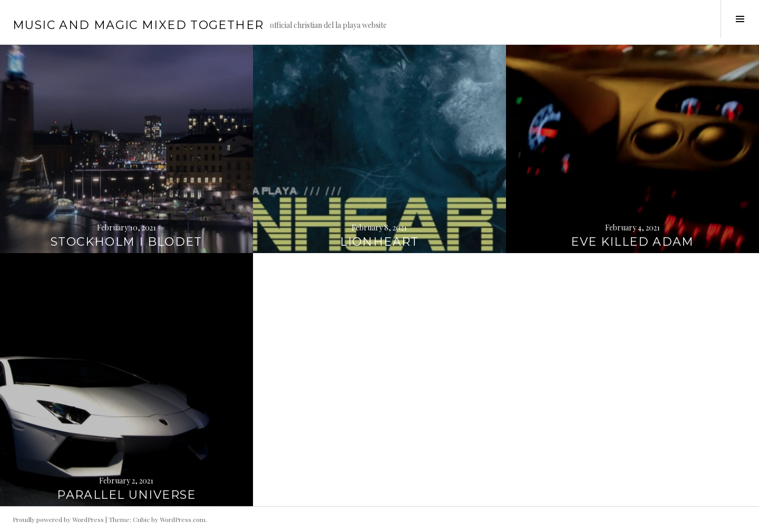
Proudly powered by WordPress (58, 519)
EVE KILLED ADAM (632, 242)
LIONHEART (379, 242)
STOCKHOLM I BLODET (126, 242)
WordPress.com (183, 519)
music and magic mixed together (138, 25)
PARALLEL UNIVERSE (126, 495)
